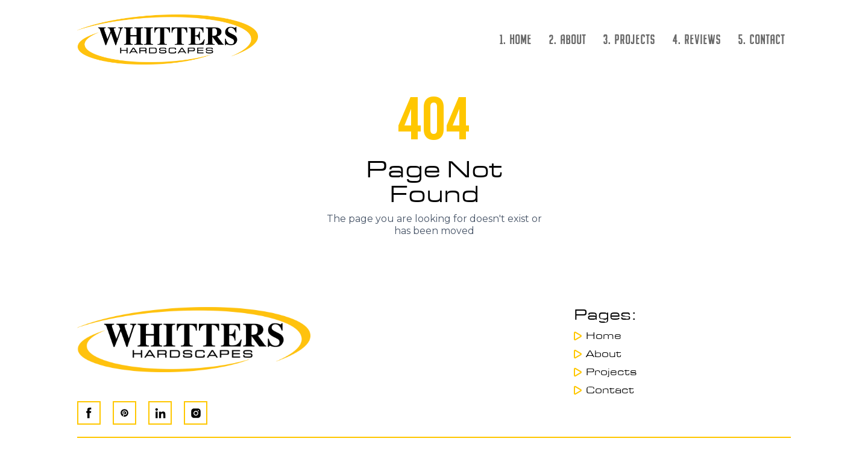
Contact (610, 390)
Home (604, 336)
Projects (611, 372)
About (604, 354)
